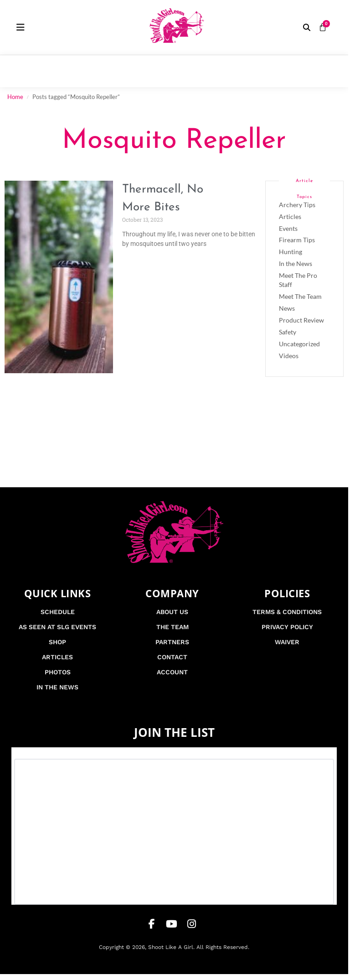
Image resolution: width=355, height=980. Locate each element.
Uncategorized (299, 344)
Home (15, 97)
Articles (290, 216)
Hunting (291, 252)
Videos (289, 356)
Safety (288, 332)
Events (288, 228)
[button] (307, 27)
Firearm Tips (297, 240)
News (287, 308)
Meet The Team (300, 296)
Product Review (301, 320)
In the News (296, 263)
